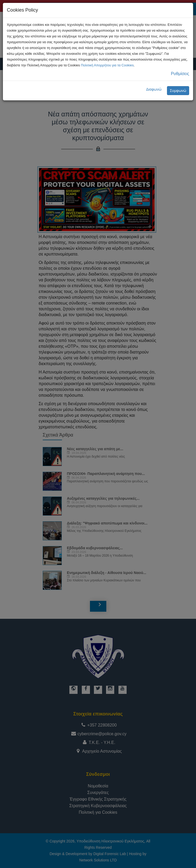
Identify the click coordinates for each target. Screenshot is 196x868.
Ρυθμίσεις (180, 74)
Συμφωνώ (178, 91)
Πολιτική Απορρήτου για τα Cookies (107, 65)
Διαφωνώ (154, 89)
